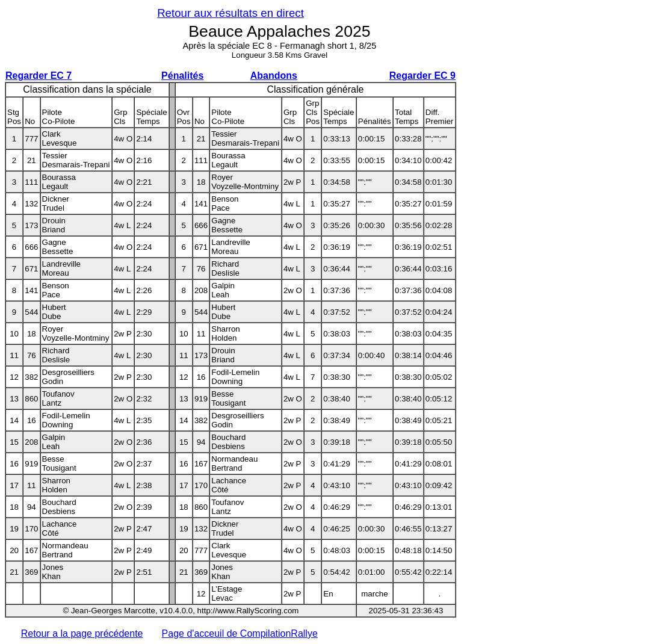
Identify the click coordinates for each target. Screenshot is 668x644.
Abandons (274, 76)
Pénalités (182, 76)
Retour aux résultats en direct (230, 13)
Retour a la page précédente (82, 633)
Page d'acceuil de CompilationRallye (240, 633)
